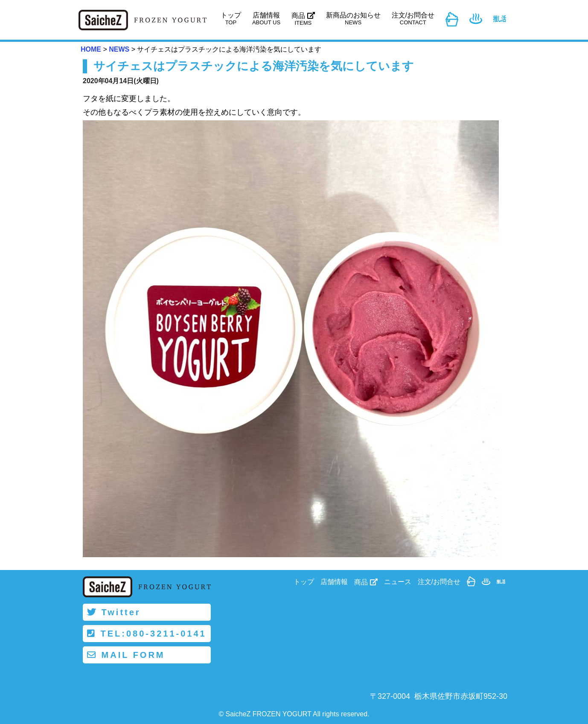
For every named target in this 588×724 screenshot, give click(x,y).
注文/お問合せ (413, 19)
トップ (231, 19)
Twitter (114, 612)
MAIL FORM (126, 655)
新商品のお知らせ (353, 19)
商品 (303, 19)
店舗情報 (266, 19)
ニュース (398, 582)
